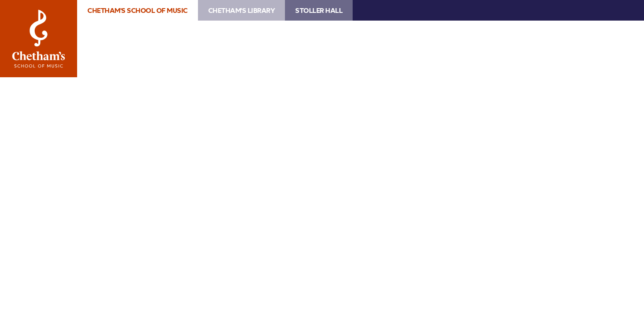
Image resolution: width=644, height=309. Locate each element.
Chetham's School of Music (39, 39)
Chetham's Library (242, 10)
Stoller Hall (319, 10)
